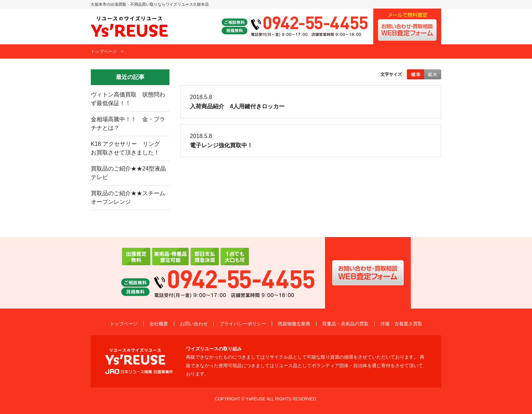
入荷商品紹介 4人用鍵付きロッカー (237, 106)
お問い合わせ (194, 324)
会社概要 (159, 324)
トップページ (104, 51)
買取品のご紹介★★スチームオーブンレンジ (128, 198)
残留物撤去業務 (294, 324)
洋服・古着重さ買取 (401, 324)
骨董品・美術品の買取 (345, 324)
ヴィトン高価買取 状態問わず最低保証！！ (128, 99)
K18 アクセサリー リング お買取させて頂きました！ (128, 148)
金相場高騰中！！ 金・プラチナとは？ (128, 124)
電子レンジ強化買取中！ (221, 145)
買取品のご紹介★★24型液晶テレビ (128, 173)
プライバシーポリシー (243, 324)
